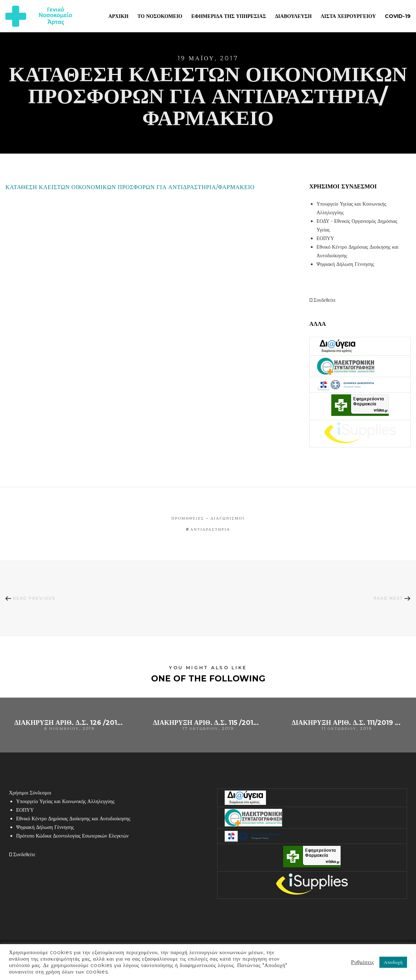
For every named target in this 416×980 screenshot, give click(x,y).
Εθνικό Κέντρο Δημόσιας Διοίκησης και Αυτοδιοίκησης (73, 819)
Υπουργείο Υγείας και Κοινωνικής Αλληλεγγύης (65, 801)
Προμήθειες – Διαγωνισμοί (208, 518)
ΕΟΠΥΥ (325, 238)
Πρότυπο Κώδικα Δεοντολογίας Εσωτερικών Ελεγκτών (72, 836)
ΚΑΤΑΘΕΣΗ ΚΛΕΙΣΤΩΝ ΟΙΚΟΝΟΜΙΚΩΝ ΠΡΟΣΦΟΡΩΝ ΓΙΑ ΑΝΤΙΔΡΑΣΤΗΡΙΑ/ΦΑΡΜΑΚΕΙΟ (130, 187)
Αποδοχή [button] (393, 962)
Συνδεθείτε (323, 300)
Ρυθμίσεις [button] (363, 962)
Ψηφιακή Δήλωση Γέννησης (345, 264)
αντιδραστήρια (210, 529)
